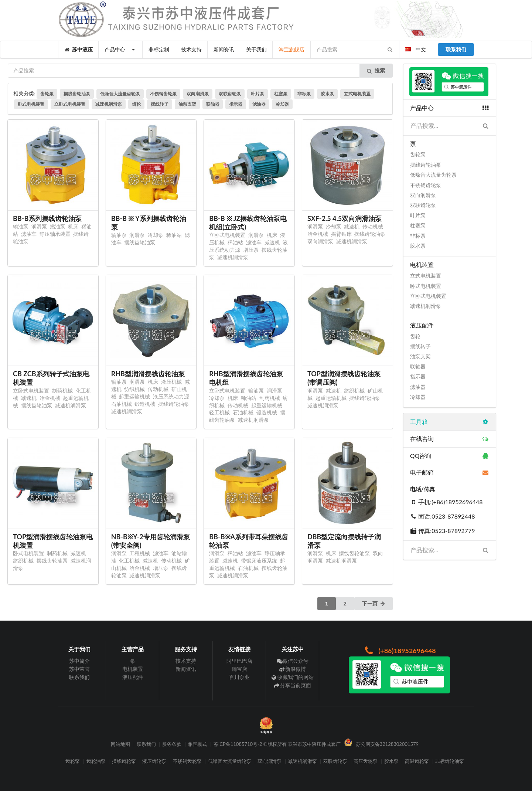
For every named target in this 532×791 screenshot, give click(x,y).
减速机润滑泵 (109, 104)
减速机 (272, 242)
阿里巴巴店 (239, 661)
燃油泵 (58, 226)
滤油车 (29, 234)
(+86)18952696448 (399, 651)
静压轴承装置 (55, 234)
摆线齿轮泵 (124, 761)
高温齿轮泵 (417, 761)
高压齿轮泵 (366, 761)
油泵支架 (187, 104)
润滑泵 (39, 226)
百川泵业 (239, 677)
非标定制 (159, 49)
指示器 (236, 104)
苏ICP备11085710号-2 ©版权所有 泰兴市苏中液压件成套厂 (277, 744)
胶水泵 (327, 94)
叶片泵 (258, 94)
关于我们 (256, 49)
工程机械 (140, 553)
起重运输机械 (134, 396)
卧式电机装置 (31, 104)
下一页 (374, 603)
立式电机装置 (357, 94)
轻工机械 (219, 412)
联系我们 (79, 677)
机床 (73, 226)
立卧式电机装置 (70, 104)
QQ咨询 (449, 456)
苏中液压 (79, 49)
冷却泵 (156, 235)
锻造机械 (145, 404)
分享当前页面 (293, 685)
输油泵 (21, 226)
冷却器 (282, 104)
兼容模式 (197, 744)
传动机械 (373, 226)
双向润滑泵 (198, 94)
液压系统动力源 (171, 396)
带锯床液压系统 (259, 561)
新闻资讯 (224, 49)
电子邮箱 (449, 472)
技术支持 (191, 49)
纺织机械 (134, 389)
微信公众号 (293, 661)
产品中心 (121, 49)
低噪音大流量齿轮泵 (120, 94)
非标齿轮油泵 (450, 761)
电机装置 (133, 669)
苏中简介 (79, 661)
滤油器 (259, 104)
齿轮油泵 (96, 761)
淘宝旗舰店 (291, 49)
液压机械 (171, 382)
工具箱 (449, 422)
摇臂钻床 (341, 234)
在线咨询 (449, 439)
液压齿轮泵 (154, 761)
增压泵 (251, 250)
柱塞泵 (281, 94)
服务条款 (172, 744)
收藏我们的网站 (293, 677)
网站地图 (120, 744)
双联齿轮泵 (230, 94)
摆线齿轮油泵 (77, 94)
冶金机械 (318, 234)
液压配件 (133, 677)
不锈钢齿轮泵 (163, 94)
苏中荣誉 (79, 669)
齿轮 (136, 104)
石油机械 (122, 404)
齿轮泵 (47, 94)
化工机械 (129, 561)
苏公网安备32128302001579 (387, 744)
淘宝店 (239, 669)
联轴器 (213, 104)
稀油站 (174, 235)
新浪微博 (293, 669)
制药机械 (62, 391)
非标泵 (304, 94)
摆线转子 (160, 104)
